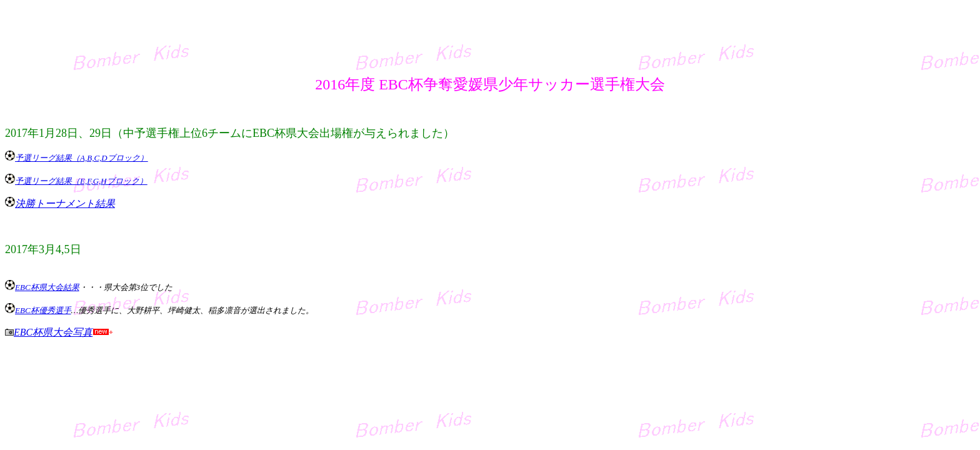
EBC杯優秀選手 (43, 310)
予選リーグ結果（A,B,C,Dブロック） (82, 158)
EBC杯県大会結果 (47, 287)
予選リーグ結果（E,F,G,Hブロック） (81, 181)
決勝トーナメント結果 (65, 203)
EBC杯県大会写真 (53, 332)
